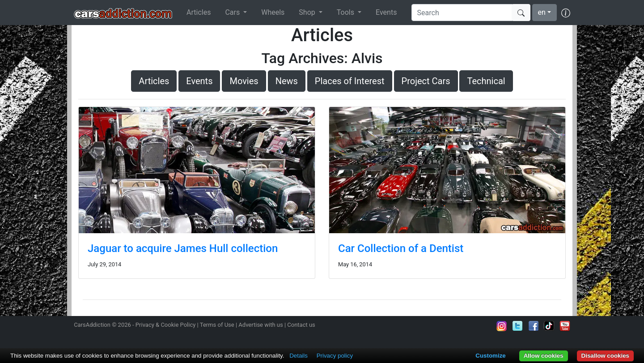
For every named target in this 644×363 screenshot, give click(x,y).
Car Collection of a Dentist (401, 248)
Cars (233, 12)
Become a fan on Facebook (534, 326)
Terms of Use (217, 325)
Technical (486, 81)
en (542, 12)
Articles (199, 12)
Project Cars (426, 81)
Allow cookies (544, 356)
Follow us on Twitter (517, 326)
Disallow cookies (605, 356)
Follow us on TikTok (549, 326)
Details (299, 356)
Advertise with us (261, 325)
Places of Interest (350, 81)
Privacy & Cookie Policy (166, 325)
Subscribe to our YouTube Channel (565, 326)
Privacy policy (335, 356)
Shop (308, 12)
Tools (346, 12)
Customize (490, 356)
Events (386, 12)
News (287, 81)
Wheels (273, 12)
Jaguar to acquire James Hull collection (183, 248)
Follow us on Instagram (502, 326)
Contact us (301, 325)
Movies (244, 81)
